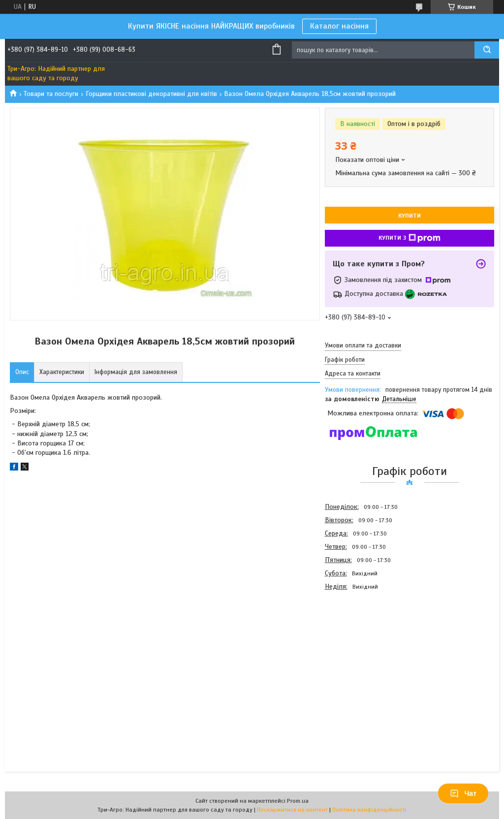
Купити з (409, 238)
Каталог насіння (339, 26)
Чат (463, 793)
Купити (409, 216)
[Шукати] (487, 50)
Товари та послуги (51, 94)
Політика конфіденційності (369, 810)
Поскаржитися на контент (292, 810)
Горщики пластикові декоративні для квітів (151, 94)
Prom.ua (298, 801)
